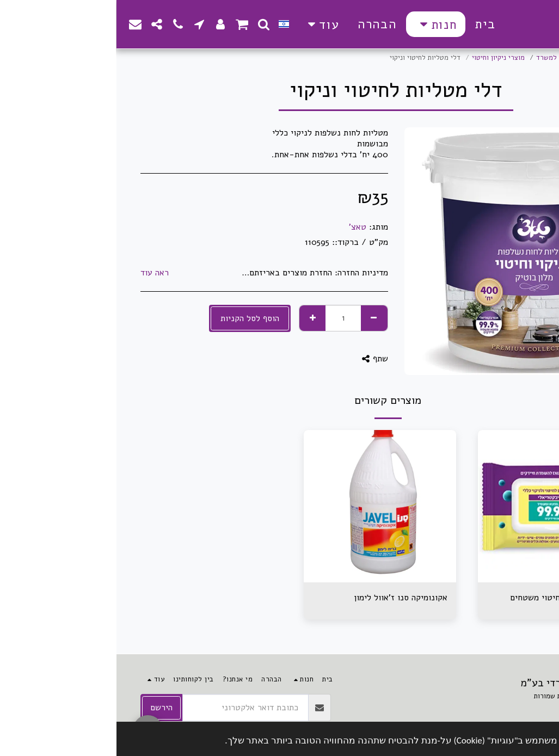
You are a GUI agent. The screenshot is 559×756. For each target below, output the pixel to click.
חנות (508, 58)
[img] (438, 506)
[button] (147, 24)
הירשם (45, 708)
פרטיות (474, 709)
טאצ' (241, 227)
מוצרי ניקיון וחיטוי (382, 58)
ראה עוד (38, 273)
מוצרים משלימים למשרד (455, 58)
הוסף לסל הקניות (133, 318)
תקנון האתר (520, 709)
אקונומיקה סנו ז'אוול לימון (284, 598)
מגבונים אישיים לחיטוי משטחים (449, 598)
